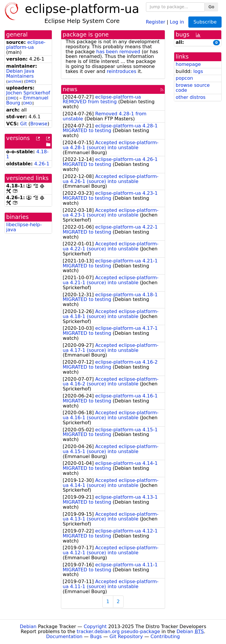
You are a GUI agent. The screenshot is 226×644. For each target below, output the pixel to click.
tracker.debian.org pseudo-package (118, 631)
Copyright (95, 626)
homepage (188, 64)
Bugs (96, 636)
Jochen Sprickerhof (28, 93)
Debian (28, 626)
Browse (39, 124)
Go (211, 7)
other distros (191, 97)
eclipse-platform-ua (26, 45)
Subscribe (205, 22)
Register (156, 22)
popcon (184, 78)
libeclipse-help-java (24, 227)
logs (198, 71)
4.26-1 (42, 164)
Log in (177, 22)
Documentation (64, 636)
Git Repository (126, 636)
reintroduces (122, 71)
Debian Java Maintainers (20, 74)
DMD (30, 81)
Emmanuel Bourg (27, 100)
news (70, 89)
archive (15, 81)
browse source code (193, 88)
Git (23, 124)
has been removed (118, 52)
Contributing (165, 636)
